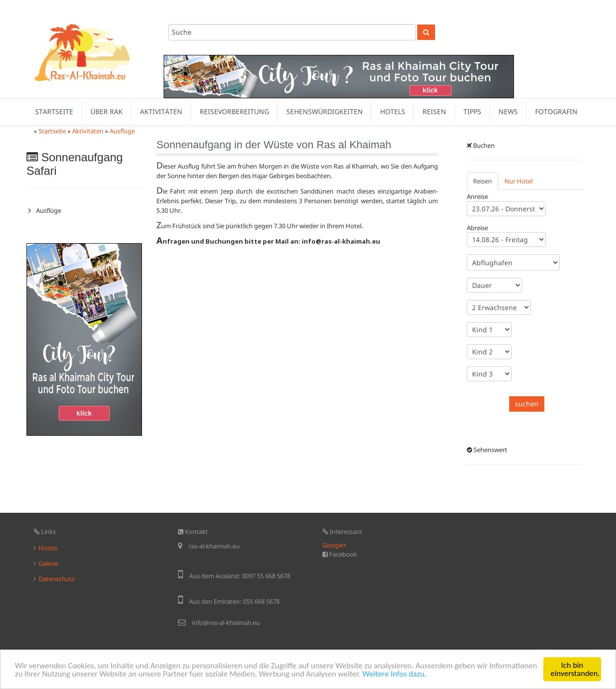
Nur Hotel (519, 181)
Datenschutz (57, 579)
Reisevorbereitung (234, 111)
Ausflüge (122, 131)
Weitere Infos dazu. (394, 674)
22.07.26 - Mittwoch (506, 209)
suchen (527, 404)
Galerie (48, 563)
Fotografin (556, 111)
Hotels (393, 111)
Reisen (434, 111)
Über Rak (107, 111)
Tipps (472, 111)
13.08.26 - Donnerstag (506, 240)
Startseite (54, 111)
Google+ (334, 545)
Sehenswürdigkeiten (325, 111)
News (508, 111)
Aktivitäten (161, 111)
